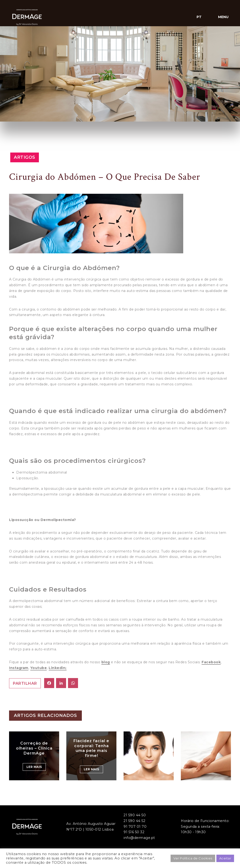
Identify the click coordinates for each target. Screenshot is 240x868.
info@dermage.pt (139, 838)
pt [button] (199, 17)
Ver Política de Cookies (193, 858)
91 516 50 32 (134, 832)
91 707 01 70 (135, 827)
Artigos (25, 157)
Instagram (19, 668)
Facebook (211, 662)
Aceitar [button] (225, 858)
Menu (223, 17)
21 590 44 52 (134, 821)
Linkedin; (58, 668)
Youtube (39, 668)
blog (106, 662)
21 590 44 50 (135, 815)
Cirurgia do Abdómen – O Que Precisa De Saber (105, 177)
